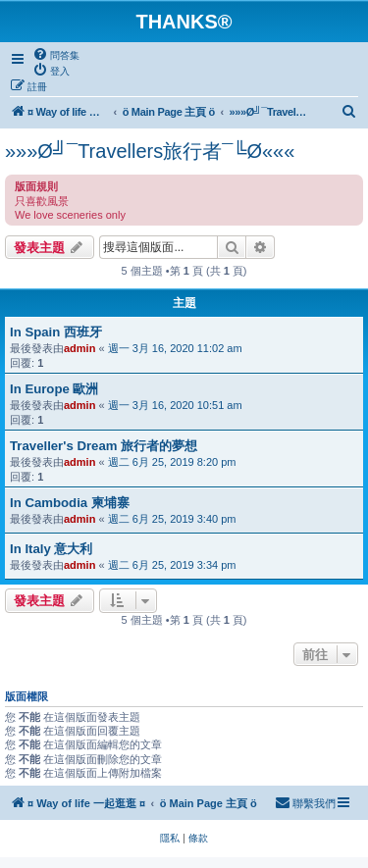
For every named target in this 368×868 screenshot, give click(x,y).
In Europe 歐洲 (54, 389)
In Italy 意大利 (51, 549)
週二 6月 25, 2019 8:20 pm (172, 462)
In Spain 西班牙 (56, 332)
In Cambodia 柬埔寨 (70, 503)
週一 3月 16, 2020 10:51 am (175, 405)
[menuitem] (56, 55)
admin (79, 348)
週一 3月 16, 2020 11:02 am (175, 348)
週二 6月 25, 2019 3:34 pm (172, 565)
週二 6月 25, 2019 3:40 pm (172, 519)
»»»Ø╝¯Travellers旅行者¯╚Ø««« (150, 151)
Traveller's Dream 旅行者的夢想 (104, 446)
